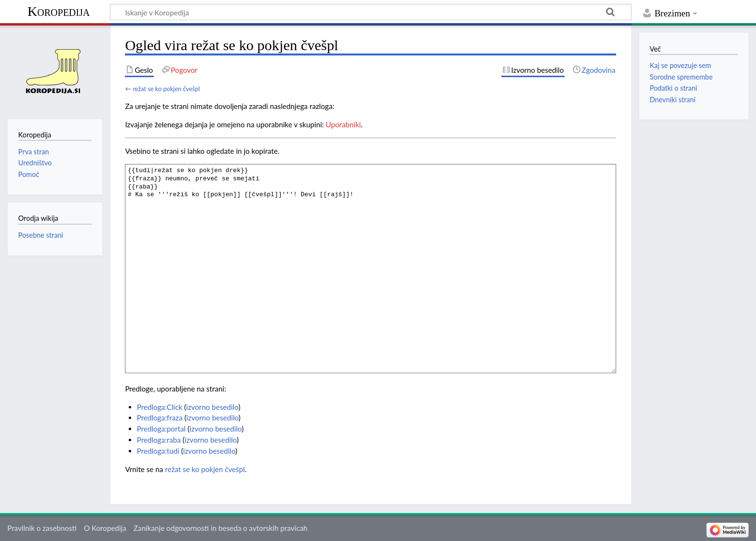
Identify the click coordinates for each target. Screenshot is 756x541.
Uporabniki (344, 124)
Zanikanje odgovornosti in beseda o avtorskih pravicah (221, 528)
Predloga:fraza (160, 418)
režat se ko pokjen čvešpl (166, 89)
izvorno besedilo (212, 407)
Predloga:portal (161, 429)
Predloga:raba (159, 440)
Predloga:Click (160, 407)
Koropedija (59, 11)
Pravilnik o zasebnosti (42, 528)
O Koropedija (105, 528)
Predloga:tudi (158, 451)
